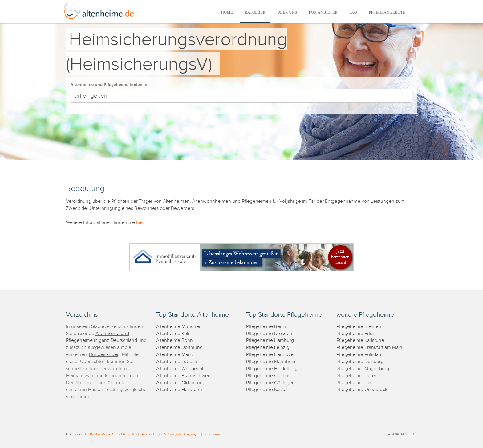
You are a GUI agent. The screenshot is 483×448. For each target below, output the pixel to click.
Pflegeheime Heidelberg (272, 369)
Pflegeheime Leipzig (268, 348)
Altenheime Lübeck (177, 362)
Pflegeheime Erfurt (356, 334)
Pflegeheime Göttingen (270, 383)
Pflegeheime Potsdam (359, 355)
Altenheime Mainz (175, 355)
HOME (227, 12)
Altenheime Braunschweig (184, 376)
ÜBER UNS (287, 12)
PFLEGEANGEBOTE (387, 12)
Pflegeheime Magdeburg (363, 369)
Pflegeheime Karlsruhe (360, 340)
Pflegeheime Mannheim (271, 362)
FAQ (353, 12)
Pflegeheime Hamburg (270, 340)
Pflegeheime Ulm (355, 383)
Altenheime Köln (173, 334)
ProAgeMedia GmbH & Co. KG (113, 434)
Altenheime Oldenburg (180, 383)
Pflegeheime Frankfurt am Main (369, 348)
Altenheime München (179, 327)
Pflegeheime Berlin (266, 327)
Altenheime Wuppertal (180, 369)
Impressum (212, 434)
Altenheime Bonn (175, 340)
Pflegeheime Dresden (269, 334)
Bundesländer (104, 355)
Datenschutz (150, 434)
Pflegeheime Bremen (359, 327)
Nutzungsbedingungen (182, 434)
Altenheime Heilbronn (179, 390)
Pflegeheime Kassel (267, 390)
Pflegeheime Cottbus (268, 376)
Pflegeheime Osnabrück (362, 390)
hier (140, 223)
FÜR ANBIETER (323, 12)
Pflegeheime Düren (357, 376)
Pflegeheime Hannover (271, 355)
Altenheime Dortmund (179, 348)
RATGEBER (255, 12)
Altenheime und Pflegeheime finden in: (110, 84)
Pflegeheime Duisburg (360, 362)
